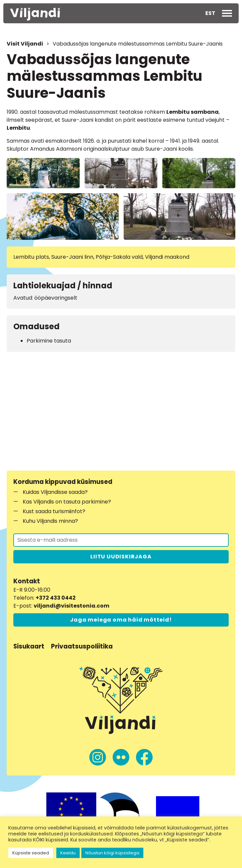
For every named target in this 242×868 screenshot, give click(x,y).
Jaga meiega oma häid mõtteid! (121, 620)
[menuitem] (210, 13)
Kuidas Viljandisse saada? (55, 492)
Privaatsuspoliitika (82, 646)
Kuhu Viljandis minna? (50, 521)
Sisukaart (29, 646)
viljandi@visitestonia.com (71, 606)
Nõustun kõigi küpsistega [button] (112, 853)
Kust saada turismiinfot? (54, 511)
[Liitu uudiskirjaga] (121, 540)
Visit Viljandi (25, 44)
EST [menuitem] (210, 13)
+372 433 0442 (56, 598)
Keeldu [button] (68, 853)
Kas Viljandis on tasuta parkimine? (67, 502)
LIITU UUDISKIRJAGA (121, 557)
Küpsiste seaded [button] (31, 853)
